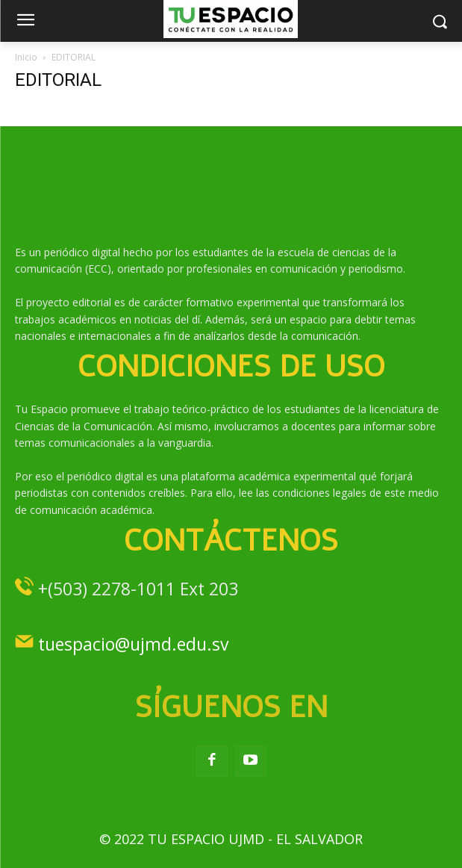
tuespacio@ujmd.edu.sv (133, 644)
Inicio (26, 57)
